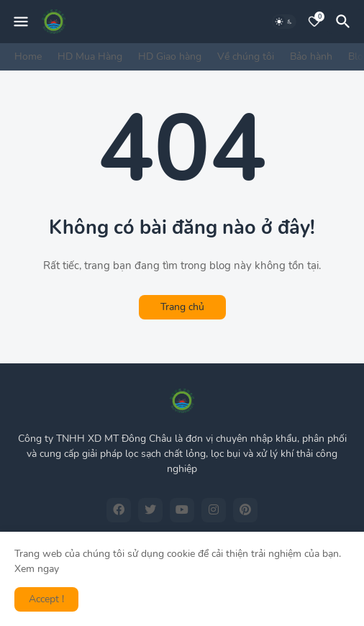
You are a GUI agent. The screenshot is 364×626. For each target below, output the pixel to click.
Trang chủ (182, 307)
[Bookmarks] (314, 22)
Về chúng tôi (246, 56)
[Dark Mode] (284, 22)
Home (28, 56)
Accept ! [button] (46, 599)
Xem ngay (37, 569)
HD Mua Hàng (90, 56)
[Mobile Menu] (21, 22)
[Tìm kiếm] (345, 22)
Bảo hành (311, 56)
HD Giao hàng (170, 56)
